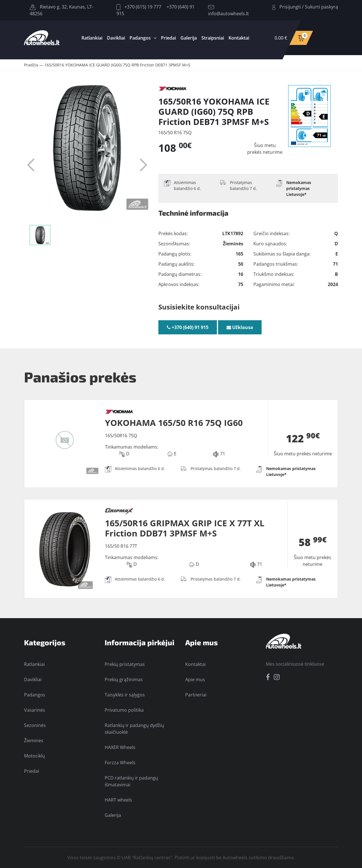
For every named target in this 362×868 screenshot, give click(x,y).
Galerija (189, 38)
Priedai (168, 38)
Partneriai (196, 695)
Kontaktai (239, 38)
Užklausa (240, 327)
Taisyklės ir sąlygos (125, 695)
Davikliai (116, 38)
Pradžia (31, 65)
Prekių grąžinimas (124, 679)
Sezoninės (35, 725)
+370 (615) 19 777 (139, 7)
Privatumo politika (124, 710)
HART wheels (118, 800)
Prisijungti (290, 7)
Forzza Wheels (120, 763)
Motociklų (35, 756)
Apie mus (195, 679)
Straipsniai (213, 38)
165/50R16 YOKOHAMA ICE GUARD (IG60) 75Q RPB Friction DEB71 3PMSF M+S (117, 65)
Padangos (140, 38)
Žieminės (34, 741)
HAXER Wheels (120, 747)
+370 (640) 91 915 (188, 327)
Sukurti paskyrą (321, 7)
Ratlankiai (92, 38)
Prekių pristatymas (125, 664)
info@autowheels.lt (229, 11)
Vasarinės (35, 710)
